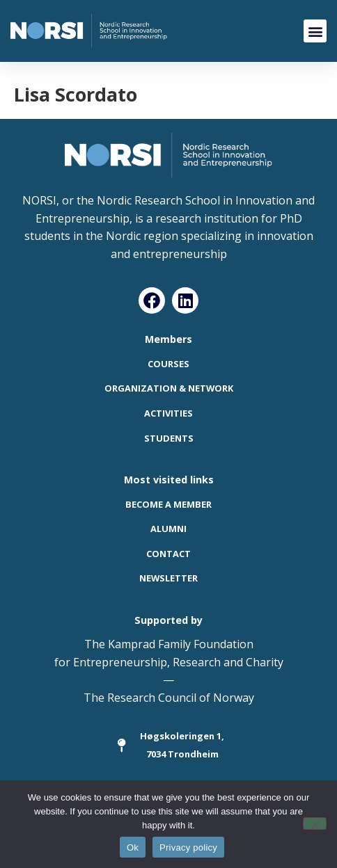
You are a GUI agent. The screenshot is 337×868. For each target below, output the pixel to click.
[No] (315, 823)
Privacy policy (188, 847)
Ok (133, 847)
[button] (315, 31)
